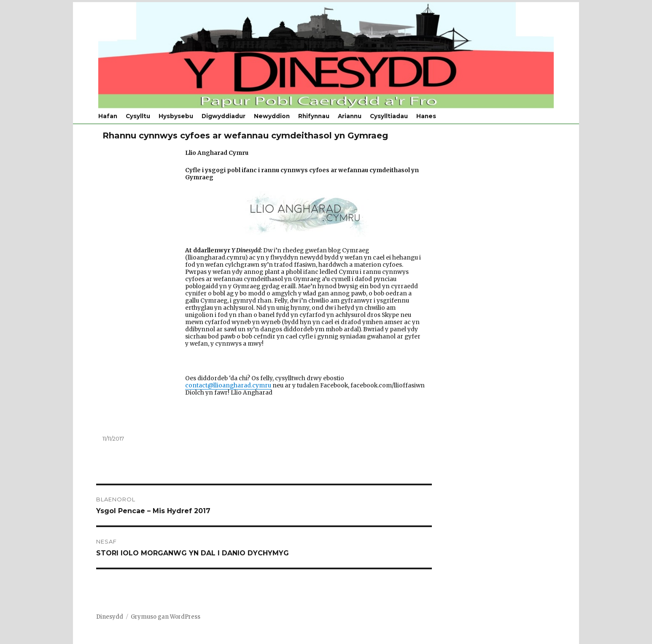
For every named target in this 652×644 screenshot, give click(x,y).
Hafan (108, 116)
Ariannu (350, 116)
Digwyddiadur (224, 116)
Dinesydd (110, 617)
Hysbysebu (176, 116)
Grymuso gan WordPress (166, 617)
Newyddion (272, 116)
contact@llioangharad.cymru (228, 386)
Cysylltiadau (389, 116)
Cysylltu (138, 116)
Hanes (426, 116)
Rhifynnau (314, 116)
